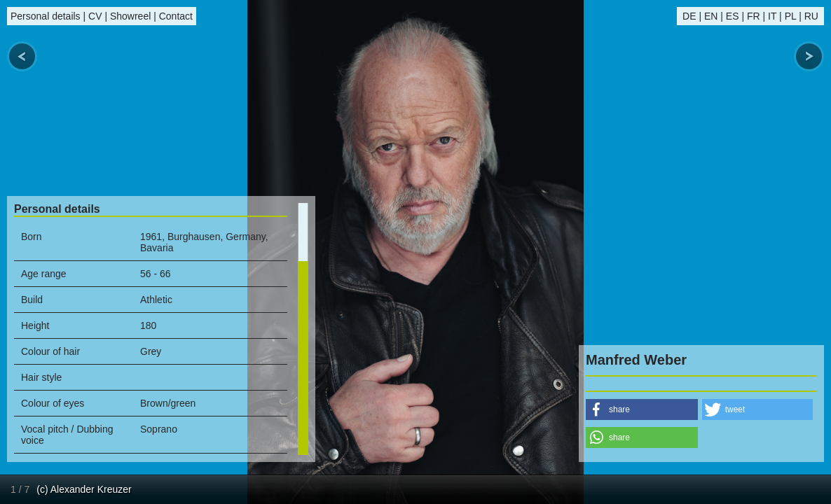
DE (689, 16)
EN (711, 16)
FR (754, 16)
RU (811, 16)
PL (791, 16)
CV (95, 16)
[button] (642, 409)
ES (733, 16)
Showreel (130, 16)
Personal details (46, 16)
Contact (176, 16)
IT (772, 16)
